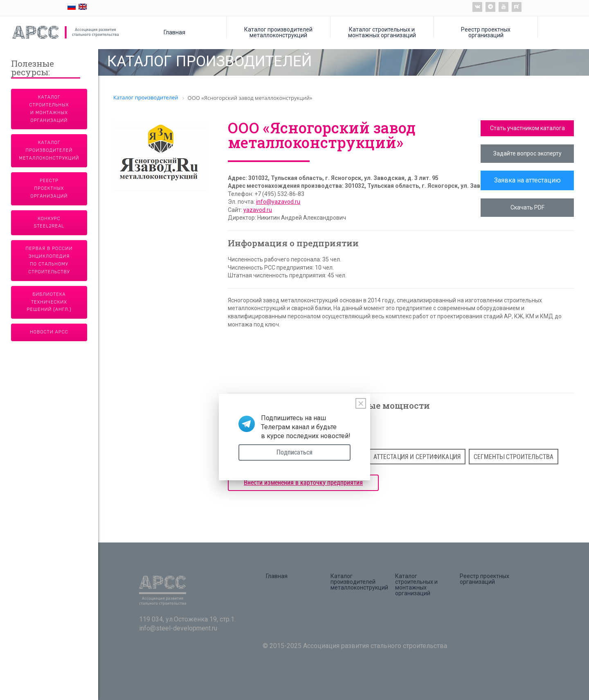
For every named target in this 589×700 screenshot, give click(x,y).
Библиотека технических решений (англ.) (49, 302)
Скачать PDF (527, 207)
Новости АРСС (49, 332)
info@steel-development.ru (178, 628)
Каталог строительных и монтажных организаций (382, 32)
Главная (174, 32)
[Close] (361, 403)
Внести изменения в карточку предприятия (303, 483)
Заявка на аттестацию (527, 180)
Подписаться (294, 452)
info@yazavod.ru (278, 202)
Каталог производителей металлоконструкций (278, 32)
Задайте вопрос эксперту (527, 153)
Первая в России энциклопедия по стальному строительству (49, 260)
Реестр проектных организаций (486, 32)
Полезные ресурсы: (33, 69)
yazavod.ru (258, 210)
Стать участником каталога (527, 128)
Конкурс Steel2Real (49, 223)
